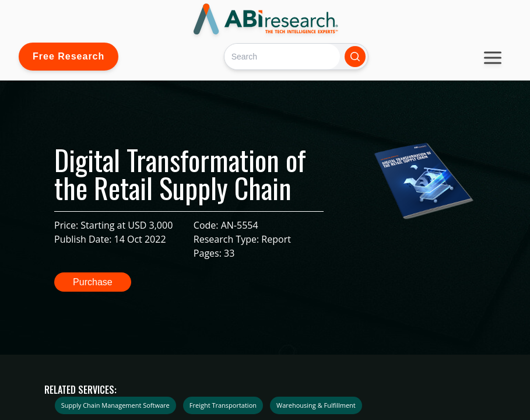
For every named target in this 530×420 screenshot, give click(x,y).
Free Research (69, 56)
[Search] (282, 56)
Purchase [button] (93, 282)
